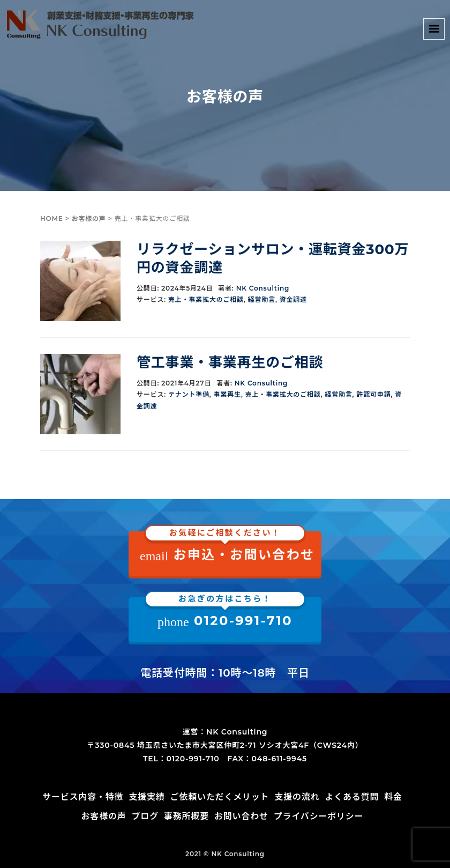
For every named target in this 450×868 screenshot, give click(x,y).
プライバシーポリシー (319, 816)
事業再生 (227, 394)
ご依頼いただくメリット (220, 797)
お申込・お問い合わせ (227, 547)
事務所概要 (186, 816)
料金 (393, 797)
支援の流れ (297, 797)
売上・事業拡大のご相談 (206, 299)
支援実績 (147, 797)
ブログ (145, 816)
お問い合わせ (241, 816)
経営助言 (262, 299)
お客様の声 (89, 218)
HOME (52, 218)
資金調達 (293, 299)
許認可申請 (373, 394)
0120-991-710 (225, 613)
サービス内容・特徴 (83, 797)
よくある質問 (352, 797)
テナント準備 (189, 394)
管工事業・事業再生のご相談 (230, 362)
